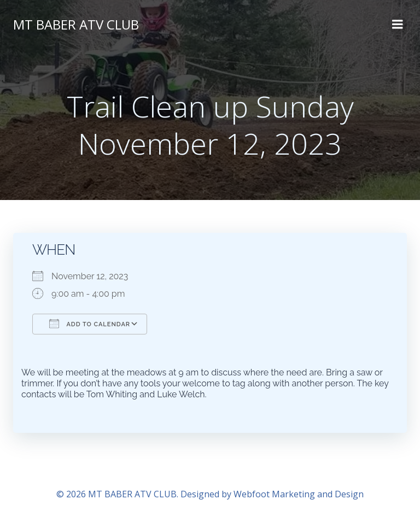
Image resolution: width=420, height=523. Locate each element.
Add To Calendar (90, 324)
